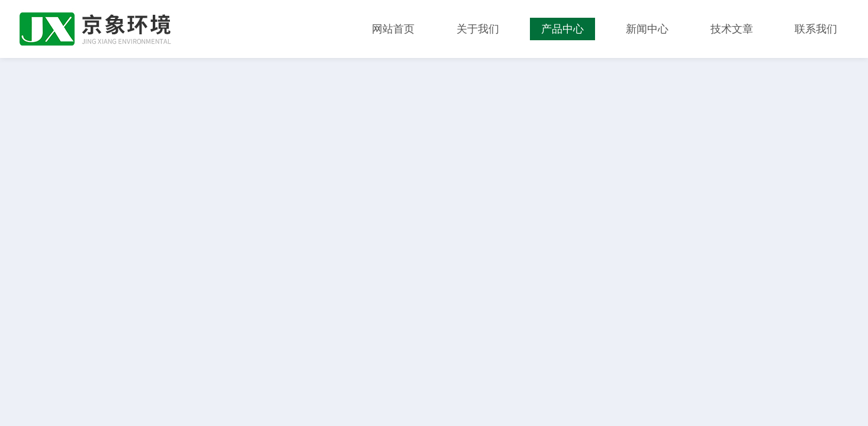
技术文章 (732, 29)
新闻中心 (647, 29)
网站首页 (393, 29)
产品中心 (562, 29)
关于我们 (478, 29)
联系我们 (816, 29)
